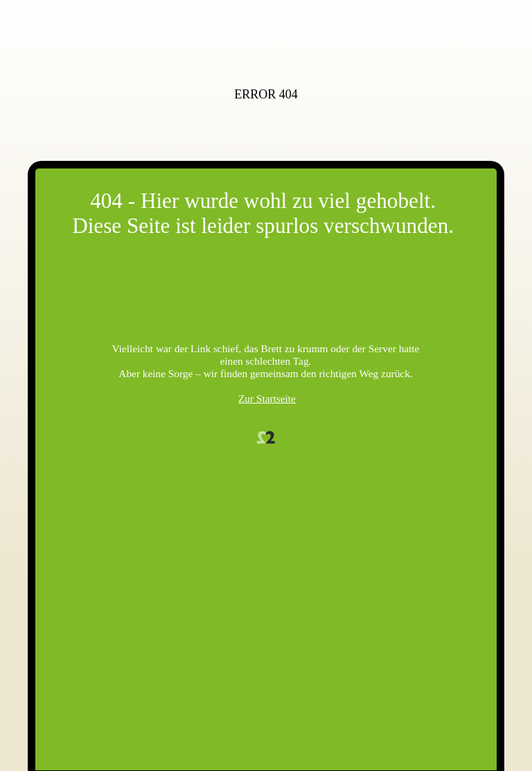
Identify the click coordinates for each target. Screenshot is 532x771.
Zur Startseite (267, 398)
